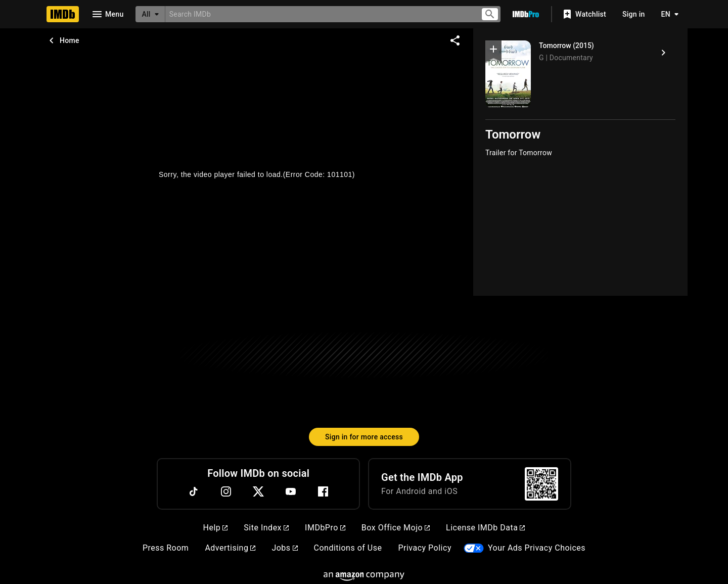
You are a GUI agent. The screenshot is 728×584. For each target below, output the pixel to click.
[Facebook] (323, 491)
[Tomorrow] (508, 74)
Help (216, 528)
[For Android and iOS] (541, 484)
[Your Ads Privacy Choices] (474, 548)
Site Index (266, 528)
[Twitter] (258, 491)
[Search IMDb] (319, 14)
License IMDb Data (485, 528)
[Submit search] (490, 14)
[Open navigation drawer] (107, 14)
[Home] (63, 14)
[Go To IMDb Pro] (526, 14)
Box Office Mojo (396, 528)
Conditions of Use (348, 548)
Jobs (284, 548)
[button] (493, 51)
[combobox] (319, 14)
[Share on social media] (455, 40)
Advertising (230, 548)
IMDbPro (325, 528)
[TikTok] (194, 491)
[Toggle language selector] (667, 14)
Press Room (166, 548)
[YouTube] (291, 491)
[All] (150, 14)
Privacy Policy (425, 548)
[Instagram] (226, 491)
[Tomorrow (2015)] (663, 53)
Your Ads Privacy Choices (537, 548)
